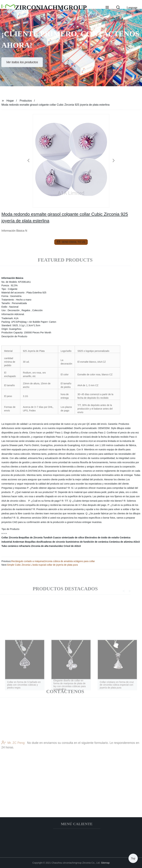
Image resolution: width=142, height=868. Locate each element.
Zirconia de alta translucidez (47, 546)
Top (133, 858)
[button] (107, 8)
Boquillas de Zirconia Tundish (35, 538)
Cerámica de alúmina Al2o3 (124, 542)
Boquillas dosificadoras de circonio (45, 542)
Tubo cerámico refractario (16, 546)
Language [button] (132, 8)
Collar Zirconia (10, 538)
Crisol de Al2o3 (72, 546)
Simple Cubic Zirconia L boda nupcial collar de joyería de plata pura (42, 565)
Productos (26, 101)
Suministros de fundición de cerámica (87, 542)
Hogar (10, 101)
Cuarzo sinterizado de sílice (68, 538)
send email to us (71, 242)
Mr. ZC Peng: (13, 748)
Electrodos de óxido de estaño (102, 538)
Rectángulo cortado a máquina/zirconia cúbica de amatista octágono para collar (53, 561)
